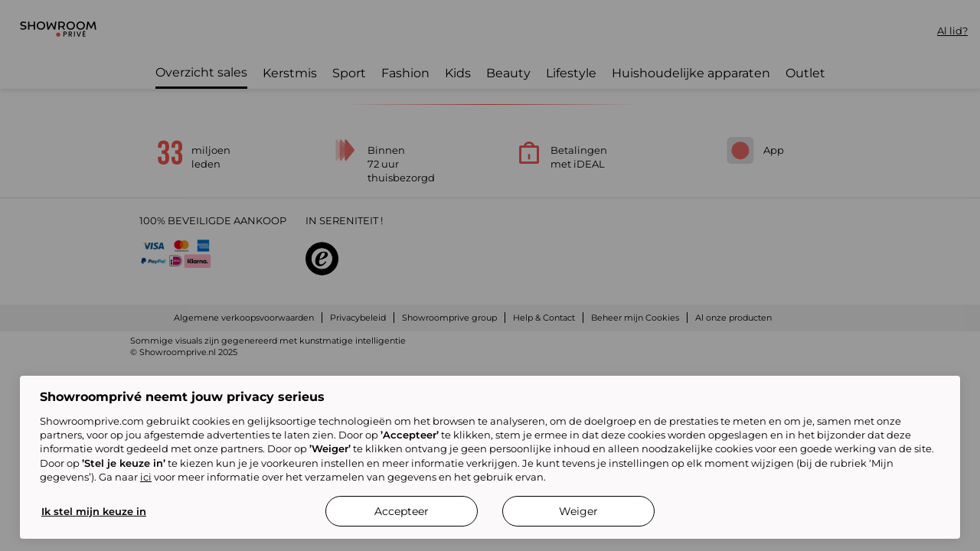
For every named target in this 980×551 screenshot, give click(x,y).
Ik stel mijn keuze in (94, 511)
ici (146, 477)
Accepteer (402, 511)
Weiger (578, 511)
